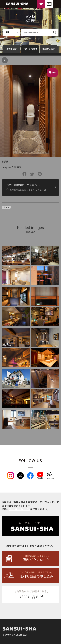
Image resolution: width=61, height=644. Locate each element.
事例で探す (12, 49)
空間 (19, 167)
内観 (14, 167)
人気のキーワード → (33, 39)
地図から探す (49, 49)
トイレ (6, 207)
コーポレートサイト (20, 509)
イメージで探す (30, 49)
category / (7, 167)
